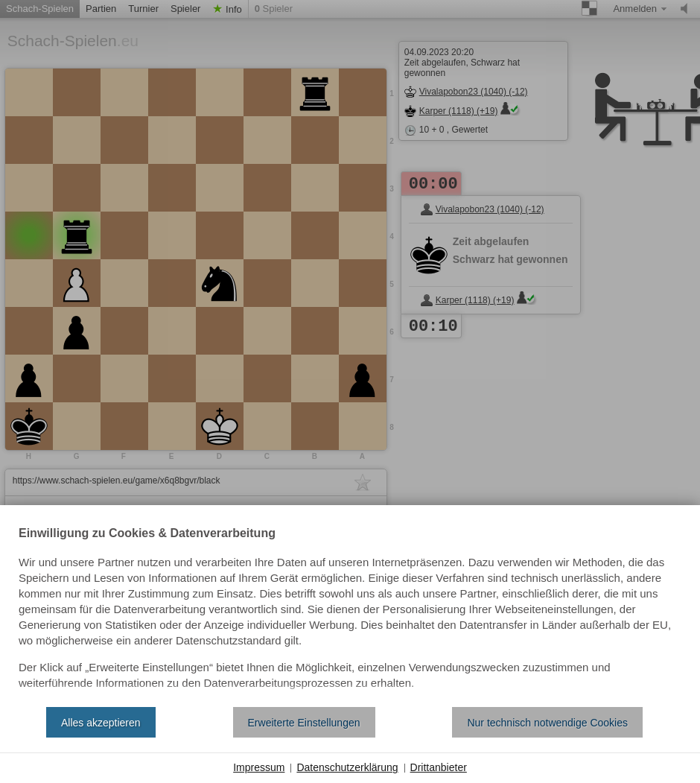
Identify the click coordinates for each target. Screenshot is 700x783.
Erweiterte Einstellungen (304, 723)
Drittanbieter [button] (439, 767)
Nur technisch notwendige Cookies (547, 723)
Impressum (259, 767)
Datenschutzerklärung (347, 767)
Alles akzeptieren (101, 723)
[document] (350, 612)
